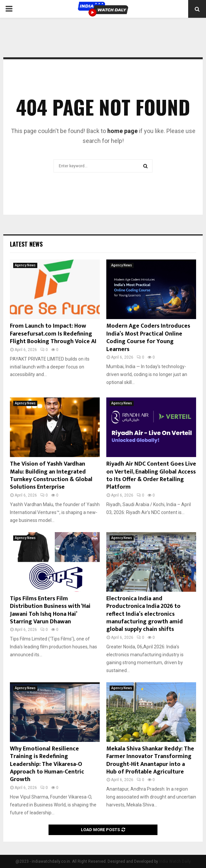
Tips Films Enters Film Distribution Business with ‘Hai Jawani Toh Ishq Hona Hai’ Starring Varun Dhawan (50, 610)
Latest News (26, 244)
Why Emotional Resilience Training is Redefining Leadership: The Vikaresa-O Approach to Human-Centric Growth (47, 764)
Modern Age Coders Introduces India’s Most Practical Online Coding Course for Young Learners (148, 338)
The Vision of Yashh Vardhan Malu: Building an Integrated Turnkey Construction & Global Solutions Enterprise (51, 475)
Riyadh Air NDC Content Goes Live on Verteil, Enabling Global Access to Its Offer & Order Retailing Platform (151, 475)
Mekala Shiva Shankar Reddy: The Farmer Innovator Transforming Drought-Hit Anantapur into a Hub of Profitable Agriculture (150, 760)
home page (122, 131)
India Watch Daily (175, 861)
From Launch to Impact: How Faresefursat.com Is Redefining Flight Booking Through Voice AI (53, 334)
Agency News (25, 265)
